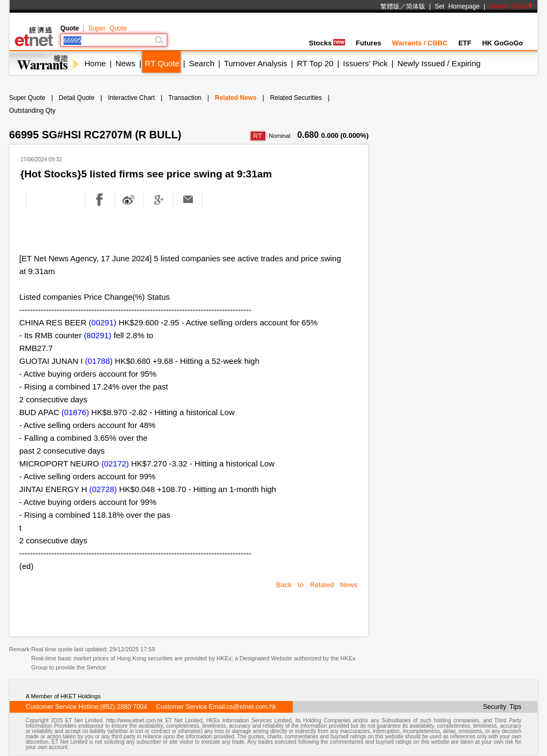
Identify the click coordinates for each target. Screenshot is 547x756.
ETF (465, 43)
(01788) (99, 361)
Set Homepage (457, 6)
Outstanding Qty (32, 111)
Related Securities (296, 98)
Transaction (185, 98)
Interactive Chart (131, 98)
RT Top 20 (315, 63)
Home (95, 63)
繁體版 (390, 6)
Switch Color (511, 6)
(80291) (98, 335)
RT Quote (162, 63)
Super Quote (107, 28)
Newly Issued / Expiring (439, 63)
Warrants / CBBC (420, 43)
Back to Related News (317, 585)
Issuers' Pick (365, 63)
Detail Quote (77, 98)
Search (202, 63)
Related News (236, 98)
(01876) (75, 412)
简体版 (416, 6)
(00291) (103, 322)
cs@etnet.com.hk (251, 707)
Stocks (327, 43)
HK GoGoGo (502, 43)
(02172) (115, 463)
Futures (369, 43)
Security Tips (502, 707)
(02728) (103, 489)
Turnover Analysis (256, 63)
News (126, 63)
